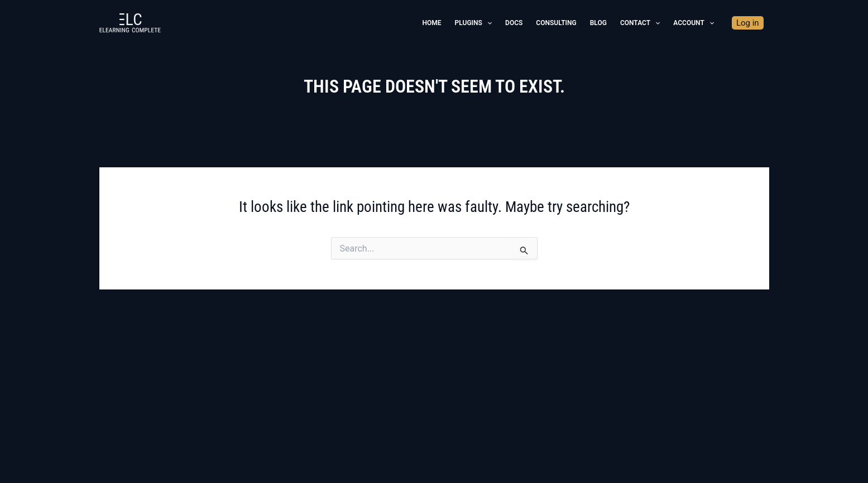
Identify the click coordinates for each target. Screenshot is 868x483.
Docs (514, 23)
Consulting (556, 23)
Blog (598, 23)
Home (432, 23)
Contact (640, 23)
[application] (487, 23)
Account (694, 23)
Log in (748, 23)
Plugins (473, 23)
